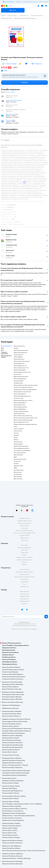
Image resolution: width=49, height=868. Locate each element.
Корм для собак (24, 599)
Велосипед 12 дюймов (20, 370)
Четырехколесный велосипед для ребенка (25, 390)
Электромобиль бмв (19, 414)
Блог (24, 584)
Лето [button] (2, 350)
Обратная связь (25, 538)
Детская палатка (18, 479)
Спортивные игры (36, 15)
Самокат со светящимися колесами (23, 387)
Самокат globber (18, 357)
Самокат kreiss (18, 374)
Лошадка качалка (18, 383)
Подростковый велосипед (21, 411)
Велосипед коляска (19, 359)
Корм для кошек (25, 594)
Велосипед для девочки (20, 403)
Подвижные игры (6, 18)
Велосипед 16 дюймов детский (22, 396)
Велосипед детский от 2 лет (21, 422)
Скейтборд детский (19, 363)
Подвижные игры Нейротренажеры (25, 18)
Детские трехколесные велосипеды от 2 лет (26, 418)
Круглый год (24, 15)
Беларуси (34, 629)
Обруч (16, 468)
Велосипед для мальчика (20, 407)
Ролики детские (18, 442)
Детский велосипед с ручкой (22, 361)
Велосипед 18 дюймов (20, 409)
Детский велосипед (19, 346)
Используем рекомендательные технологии (24, 626)
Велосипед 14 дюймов (20, 394)
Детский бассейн (18, 455)
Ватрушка (16, 435)
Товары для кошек (24, 591)
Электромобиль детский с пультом (23, 400)
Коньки (16, 437)
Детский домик (18, 477)
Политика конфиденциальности (25, 531)
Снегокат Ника (18, 431)
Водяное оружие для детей (21, 446)
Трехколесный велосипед (21, 350)
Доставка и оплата (25, 518)
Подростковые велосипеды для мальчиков (25, 424)
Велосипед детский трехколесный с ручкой (26, 385)
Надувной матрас (18, 466)
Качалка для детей (19, 381)
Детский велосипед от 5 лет (21, 368)
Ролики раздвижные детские (21, 448)
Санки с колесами (19, 429)
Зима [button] (2, 348)
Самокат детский (18, 355)
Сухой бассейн (18, 474)
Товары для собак (25, 596)
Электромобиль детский (20, 353)
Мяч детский (17, 461)
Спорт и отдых (12, 15)
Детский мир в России (18, 629)
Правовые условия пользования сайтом (25, 624)
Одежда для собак (25, 601)
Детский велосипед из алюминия (23, 416)
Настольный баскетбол (20, 459)
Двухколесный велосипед (21, 377)
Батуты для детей (18, 444)
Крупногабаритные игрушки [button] (6, 356)
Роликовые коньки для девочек (22, 450)
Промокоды (24, 528)
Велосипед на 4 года (19, 405)
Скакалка (16, 464)
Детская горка (18, 472)
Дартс (15, 457)
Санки (15, 427)
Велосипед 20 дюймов (20, 379)
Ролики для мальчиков (20, 453)
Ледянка (16, 440)
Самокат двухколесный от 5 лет (22, 372)
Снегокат (16, 433)
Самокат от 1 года (18, 398)
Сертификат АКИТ (24, 535)
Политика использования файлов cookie (24, 533)
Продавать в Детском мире (24, 521)
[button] (13, 10)
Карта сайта (24, 540)
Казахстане (28, 629)
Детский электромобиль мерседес (23, 420)
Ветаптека (25, 604)
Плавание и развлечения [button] (4, 353)
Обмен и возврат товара (24, 523)
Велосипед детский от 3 (20, 366)
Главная (3, 15)
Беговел (16, 348)
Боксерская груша (19, 470)
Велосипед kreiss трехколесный (22, 392)
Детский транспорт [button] (6, 346)
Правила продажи (25, 526)
